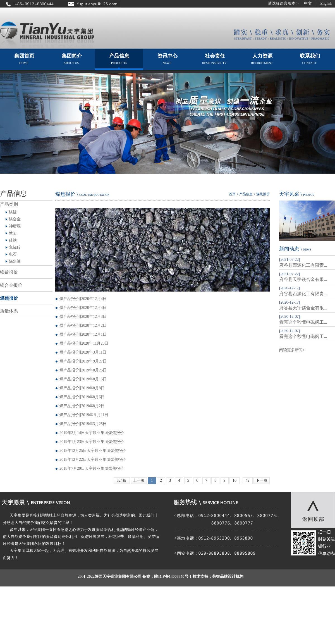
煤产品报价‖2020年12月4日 (83, 299)
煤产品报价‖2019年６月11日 (84, 415)
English (326, 3)
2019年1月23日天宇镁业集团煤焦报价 (92, 442)
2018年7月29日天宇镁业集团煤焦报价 (92, 468)
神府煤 (15, 226)
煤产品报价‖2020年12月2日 (83, 325)
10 (234, 480)
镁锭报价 (9, 272)
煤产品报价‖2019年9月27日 (83, 361)
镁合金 (15, 219)
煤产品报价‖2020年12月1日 (83, 334)
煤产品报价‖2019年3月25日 (83, 424)
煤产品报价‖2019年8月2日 (82, 406)
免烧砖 (15, 247)
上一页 (139, 480)
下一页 (262, 480)
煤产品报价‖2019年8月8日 (82, 388)
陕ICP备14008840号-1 (173, 577)
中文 (308, 3)
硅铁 (13, 240)
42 (248, 480)
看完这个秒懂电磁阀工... (303, 322)
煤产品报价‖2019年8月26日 (83, 370)
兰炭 (13, 233)
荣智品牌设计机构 (228, 577)
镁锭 (13, 212)
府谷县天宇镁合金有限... (303, 279)
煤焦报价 (9, 298)
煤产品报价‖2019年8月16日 (83, 379)
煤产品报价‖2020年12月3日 (83, 317)
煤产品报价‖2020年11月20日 (84, 343)
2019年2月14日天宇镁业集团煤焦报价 (92, 433)
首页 (232, 194)
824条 (122, 480)
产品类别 (9, 204)
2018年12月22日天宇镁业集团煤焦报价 (93, 460)
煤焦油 (15, 261)
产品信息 (246, 194)
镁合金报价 (11, 285)
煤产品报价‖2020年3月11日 (83, 352)
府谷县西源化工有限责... (303, 265)
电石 (13, 254)
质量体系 (9, 311)
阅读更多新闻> (292, 350)
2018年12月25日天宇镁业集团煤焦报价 (93, 451)
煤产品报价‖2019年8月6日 (82, 397)
